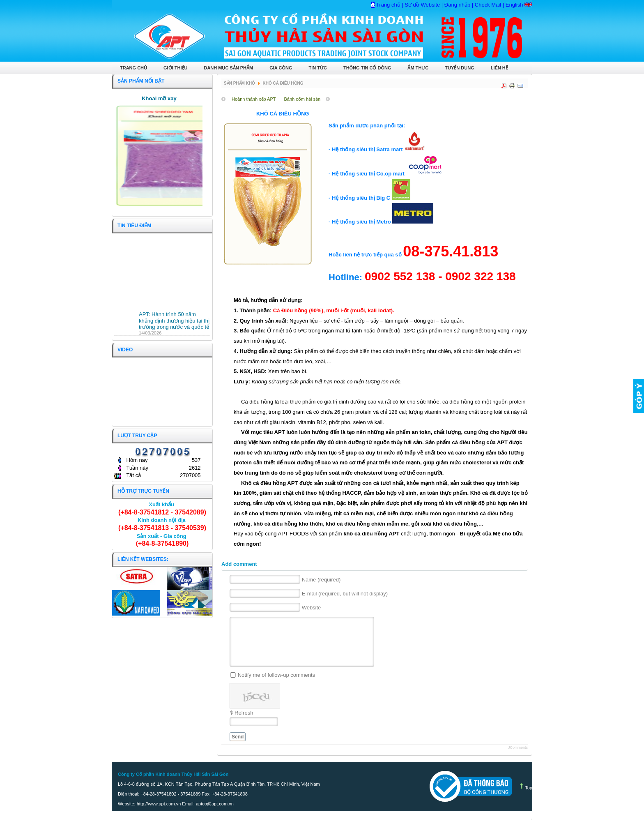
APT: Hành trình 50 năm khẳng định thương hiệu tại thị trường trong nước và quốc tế (174, 323)
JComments (518, 757)
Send (238, 747)
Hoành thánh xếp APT (254, 99)
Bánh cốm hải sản (302, 99)
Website (312, 608)
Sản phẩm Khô (239, 83)
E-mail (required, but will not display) (345, 594)
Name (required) (321, 580)
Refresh (244, 723)
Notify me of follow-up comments (277, 685)
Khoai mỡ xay (159, 98)
